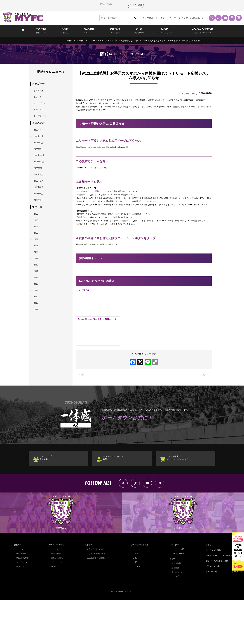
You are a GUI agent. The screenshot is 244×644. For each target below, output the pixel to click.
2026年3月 (41, 147)
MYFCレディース (56, 589)
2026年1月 (41, 163)
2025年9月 (41, 195)
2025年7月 (41, 210)
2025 (38, 250)
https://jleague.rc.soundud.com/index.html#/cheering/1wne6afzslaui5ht (102, 152)
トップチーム (42, 123)
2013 (38, 345)
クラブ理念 (175, 621)
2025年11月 (41, 179)
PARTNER (115, 30)
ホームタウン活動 (212, 594)
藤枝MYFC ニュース (88, 41)
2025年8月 (41, 202)
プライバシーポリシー (214, 610)
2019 (38, 298)
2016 (38, 322)
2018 (38, 306)
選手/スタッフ (23, 598)
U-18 (134, 602)
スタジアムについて (95, 593)
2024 (38, 258)
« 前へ (83, 412)
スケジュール (22, 606)
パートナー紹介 (177, 593)
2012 (38, 353)
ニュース (40, 99)
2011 (38, 361)
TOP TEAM (41, 30)
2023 (38, 266)
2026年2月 (41, 155)
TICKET (65, 30)
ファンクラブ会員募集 (50, 497)
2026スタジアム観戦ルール (98, 602)
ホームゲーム (105, 41)
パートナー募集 (135, 5)
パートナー (173, 589)
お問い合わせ (197, 18)
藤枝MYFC (72, 41)
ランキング (21, 611)
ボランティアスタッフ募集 (118, 497)
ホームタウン (176, 616)
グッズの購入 (184, 497)
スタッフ (136, 598)
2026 (38, 242)
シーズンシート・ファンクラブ (172, 18)
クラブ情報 (148, 18)
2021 (38, 282)
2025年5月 (41, 226)
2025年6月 (41, 218)
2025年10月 (41, 187)
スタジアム (89, 589)
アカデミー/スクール (139, 589)
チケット (208, 589)
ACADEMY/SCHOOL (203, 30)
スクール (136, 611)
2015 (38, 330)
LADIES (165, 30)
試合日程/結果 (23, 602)
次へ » (205, 412)
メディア (40, 115)
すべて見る (41, 91)
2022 (38, 274)
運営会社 (174, 612)
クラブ (171, 603)
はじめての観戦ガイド (96, 598)
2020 (38, 290)
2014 (38, 337)
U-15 (134, 606)
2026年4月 (41, 139)
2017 (38, 314)
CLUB (139, 30)
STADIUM (89, 30)
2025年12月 (41, 171)
